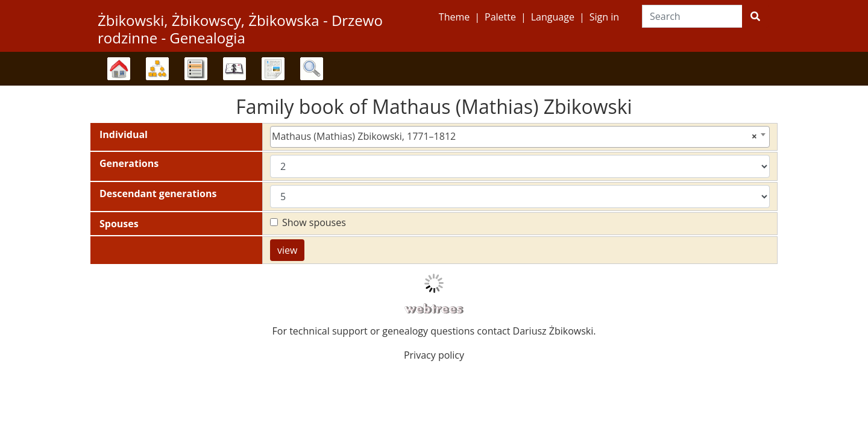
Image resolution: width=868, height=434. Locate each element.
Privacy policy (434, 355)
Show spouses (314, 222)
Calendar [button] (234, 69)
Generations (129, 163)
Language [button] (553, 17)
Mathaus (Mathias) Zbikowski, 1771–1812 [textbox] (514, 136)
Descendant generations (158, 193)
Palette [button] (500, 17)
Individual (124, 134)
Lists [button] (196, 69)
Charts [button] (157, 69)
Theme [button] (454, 17)
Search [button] (312, 69)
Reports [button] (273, 69)
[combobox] (520, 137)
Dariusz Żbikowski (553, 331)
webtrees (434, 309)
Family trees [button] (119, 69)
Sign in (604, 17)
